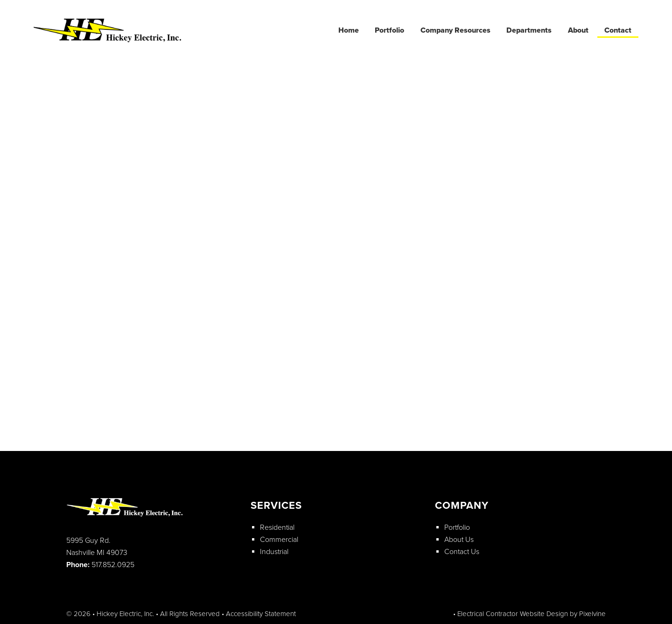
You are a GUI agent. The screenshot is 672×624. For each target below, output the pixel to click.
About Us (459, 540)
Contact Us (462, 552)
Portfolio (457, 527)
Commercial (279, 540)
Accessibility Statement (261, 614)
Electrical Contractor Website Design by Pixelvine (532, 614)
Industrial (274, 552)
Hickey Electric (109, 31)
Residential (277, 527)
